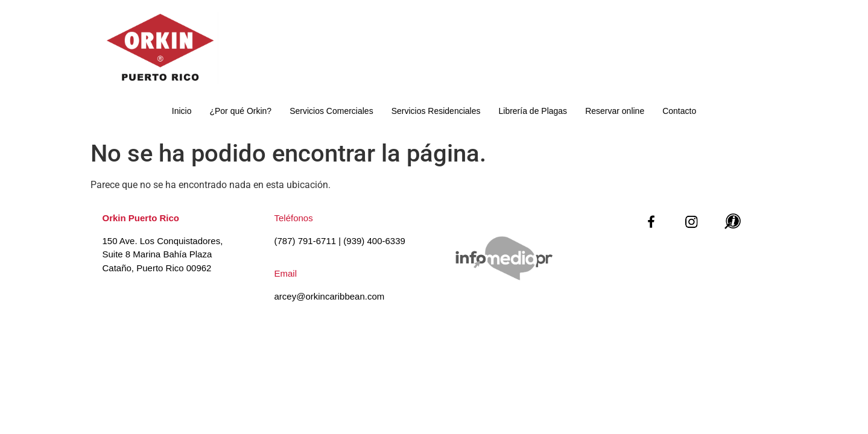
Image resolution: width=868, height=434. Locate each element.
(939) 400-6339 (374, 241)
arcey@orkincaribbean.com (330, 296)
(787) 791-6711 (306, 241)
